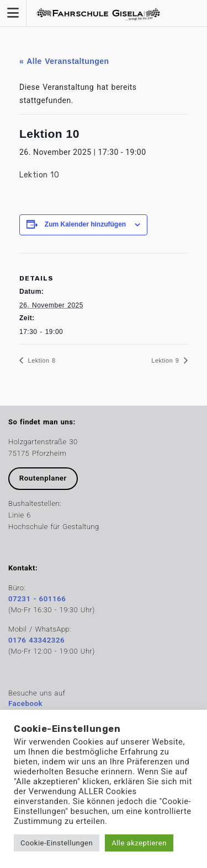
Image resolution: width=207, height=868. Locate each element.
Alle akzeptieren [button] (139, 843)
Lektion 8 (41, 360)
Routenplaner (43, 478)
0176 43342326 (36, 640)
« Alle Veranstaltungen (64, 61)
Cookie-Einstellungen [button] (57, 843)
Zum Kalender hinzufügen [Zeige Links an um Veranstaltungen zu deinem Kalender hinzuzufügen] (85, 224)
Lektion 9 (166, 360)
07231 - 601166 (37, 599)
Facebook (25, 703)
